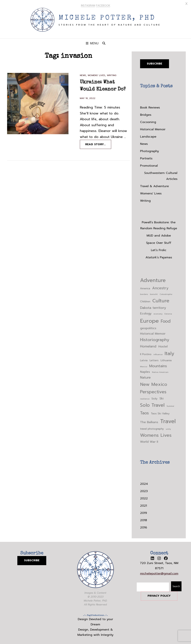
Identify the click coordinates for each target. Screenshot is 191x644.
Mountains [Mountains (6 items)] (158, 365)
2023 (144, 490)
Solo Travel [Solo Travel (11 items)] (152, 404)
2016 (144, 527)
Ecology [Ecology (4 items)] (146, 312)
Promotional (149, 165)
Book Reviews (150, 107)
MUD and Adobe (159, 235)
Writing (112, 74)
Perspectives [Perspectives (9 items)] (153, 391)
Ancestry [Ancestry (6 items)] (160, 287)
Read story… (98, 145)
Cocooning (148, 121)
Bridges (146, 114)
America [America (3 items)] (145, 288)
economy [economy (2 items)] (158, 313)
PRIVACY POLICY (159, 595)
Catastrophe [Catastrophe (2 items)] (166, 293)
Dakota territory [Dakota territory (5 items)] (153, 307)
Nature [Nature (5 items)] (145, 377)
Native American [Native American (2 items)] (160, 371)
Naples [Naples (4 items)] (145, 371)
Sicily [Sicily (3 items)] (154, 397)
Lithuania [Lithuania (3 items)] (166, 359)
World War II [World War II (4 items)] (149, 441)
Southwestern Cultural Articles (161, 175)
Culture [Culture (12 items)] (161, 300)
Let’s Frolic (159, 249)
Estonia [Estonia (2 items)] (168, 313)
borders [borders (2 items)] (144, 293)
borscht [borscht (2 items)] (154, 293)
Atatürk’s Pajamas (159, 256)
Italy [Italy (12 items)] (169, 353)
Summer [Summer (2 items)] (170, 405)
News (83, 74)
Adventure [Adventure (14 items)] (153, 279)
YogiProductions (95, 614)
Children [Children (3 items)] (145, 301)
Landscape (148, 136)
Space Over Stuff (159, 242)
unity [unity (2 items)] (168, 428)
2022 (144, 497)
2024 (144, 483)
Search (176, 585)
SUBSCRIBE (32, 559)
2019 (144, 512)
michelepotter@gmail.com (159, 573)
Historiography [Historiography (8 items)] (155, 339)
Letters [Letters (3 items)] (154, 359)
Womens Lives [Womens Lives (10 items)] (156, 434)
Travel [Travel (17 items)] (168, 420)
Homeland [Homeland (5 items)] (148, 345)
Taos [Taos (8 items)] (144, 412)
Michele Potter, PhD (107, 17)
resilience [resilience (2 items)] (145, 398)
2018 (144, 519)
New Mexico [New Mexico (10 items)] (154, 383)
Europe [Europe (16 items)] (149, 320)
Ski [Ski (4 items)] (162, 397)
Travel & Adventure (154, 185)
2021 (144, 505)
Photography (149, 150)
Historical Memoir (153, 128)
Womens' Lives (96, 74)
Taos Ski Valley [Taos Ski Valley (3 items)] (160, 412)
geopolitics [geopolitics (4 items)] (148, 327)
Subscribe (155, 63)
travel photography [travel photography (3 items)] (152, 428)
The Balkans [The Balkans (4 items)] (149, 421)
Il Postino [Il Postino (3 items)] (146, 353)
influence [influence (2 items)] (158, 353)
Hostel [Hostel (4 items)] (163, 345)
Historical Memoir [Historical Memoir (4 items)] (153, 333)
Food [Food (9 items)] (166, 320)
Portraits (146, 158)
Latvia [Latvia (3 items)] (144, 359)
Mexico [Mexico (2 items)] (144, 366)
